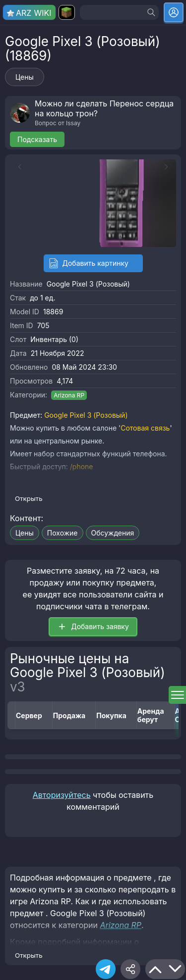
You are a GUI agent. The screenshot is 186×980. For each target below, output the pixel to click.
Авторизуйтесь (62, 795)
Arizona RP (69, 395)
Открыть (29, 498)
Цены (25, 77)
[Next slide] (169, 167)
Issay (73, 123)
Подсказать (37, 139)
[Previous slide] (17, 167)
